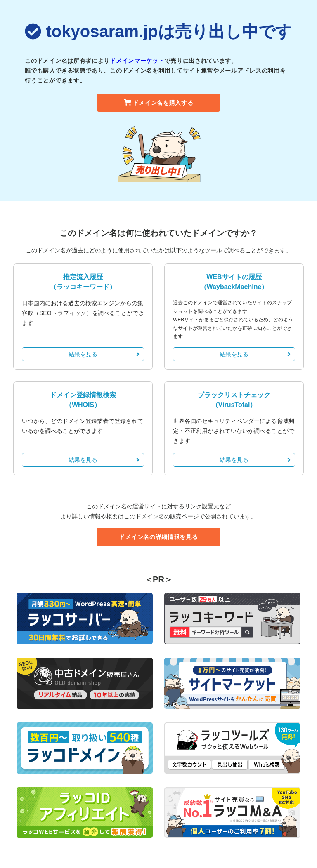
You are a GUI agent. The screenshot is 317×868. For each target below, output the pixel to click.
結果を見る (104, 354)
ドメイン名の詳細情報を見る (158, 537)
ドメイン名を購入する (159, 103)
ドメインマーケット (137, 61)
